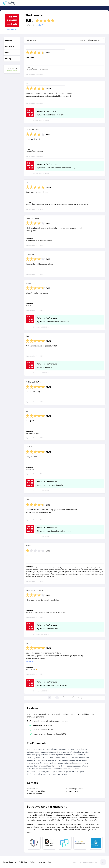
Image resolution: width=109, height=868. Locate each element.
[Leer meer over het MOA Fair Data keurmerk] (49, 843)
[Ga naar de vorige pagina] (57, 698)
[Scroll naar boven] (103, 862)
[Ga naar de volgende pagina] (72, 698)
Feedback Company (90, 862)
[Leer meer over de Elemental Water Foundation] (96, 843)
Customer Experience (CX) (43, 820)
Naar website (12, 29)
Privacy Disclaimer (10, 862)
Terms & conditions (44, 862)
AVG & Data (23, 862)
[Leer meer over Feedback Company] (65, 843)
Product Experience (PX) (64, 820)
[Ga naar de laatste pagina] (80, 698)
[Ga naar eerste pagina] (49, 698)
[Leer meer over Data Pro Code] (34, 843)
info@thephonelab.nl (77, 789)
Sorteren (83, 40)
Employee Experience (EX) (87, 820)
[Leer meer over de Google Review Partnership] (80, 843)
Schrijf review (43, 25)
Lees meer (29, 661)
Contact (32, 862)
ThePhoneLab (35, 15)
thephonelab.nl (74, 791)
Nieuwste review (96, 40)
